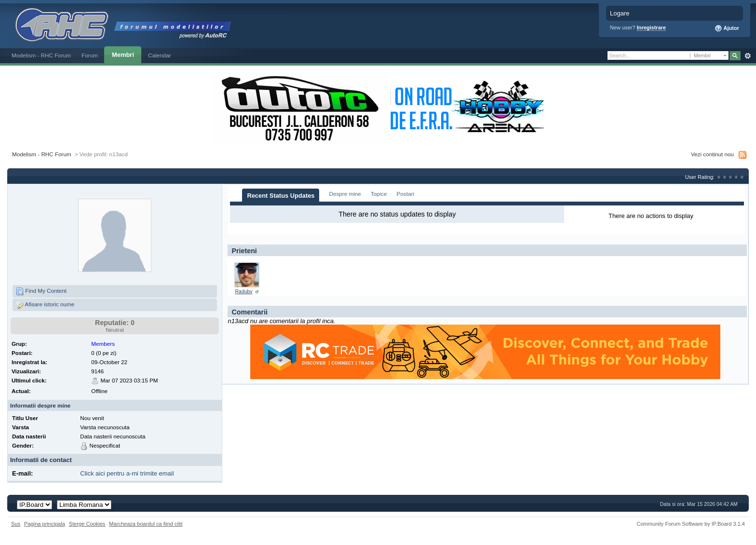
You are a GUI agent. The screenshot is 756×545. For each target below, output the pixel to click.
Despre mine (345, 194)
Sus (16, 524)
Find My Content (41, 291)
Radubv (244, 292)
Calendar (160, 55)
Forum (90, 55)
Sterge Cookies (87, 524)
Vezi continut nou (712, 154)
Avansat (748, 56)
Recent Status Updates (281, 196)
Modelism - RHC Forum (41, 55)
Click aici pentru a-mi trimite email (127, 473)
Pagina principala (45, 524)
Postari (405, 194)
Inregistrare (652, 27)
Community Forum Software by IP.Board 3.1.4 (691, 524)
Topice (379, 194)
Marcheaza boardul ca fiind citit (146, 524)
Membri (123, 55)
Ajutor (727, 28)
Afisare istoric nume (45, 305)
